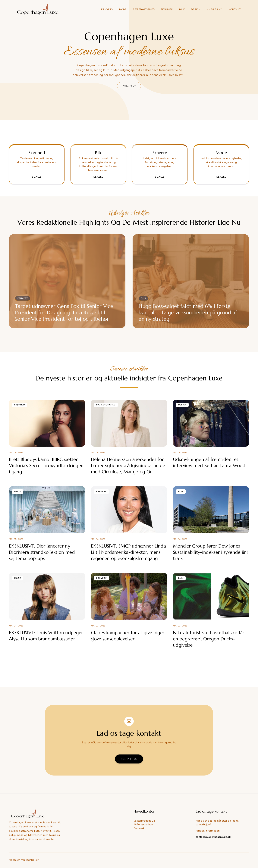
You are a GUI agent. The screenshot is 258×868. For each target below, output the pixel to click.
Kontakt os (129, 759)
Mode (123, 9)
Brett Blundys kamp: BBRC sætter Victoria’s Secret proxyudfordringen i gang (46, 466)
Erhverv (107, 9)
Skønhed (167, 9)
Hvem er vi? (215, 9)
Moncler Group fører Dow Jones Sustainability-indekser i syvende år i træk (211, 552)
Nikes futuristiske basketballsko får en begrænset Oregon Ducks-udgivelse (209, 639)
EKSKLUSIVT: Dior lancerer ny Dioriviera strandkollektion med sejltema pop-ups (42, 552)
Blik (182, 9)
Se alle (37, 177)
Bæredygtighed (144, 9)
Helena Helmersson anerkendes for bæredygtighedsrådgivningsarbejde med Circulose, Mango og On (128, 466)
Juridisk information (208, 831)
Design (196, 9)
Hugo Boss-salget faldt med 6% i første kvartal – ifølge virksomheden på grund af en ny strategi (188, 313)
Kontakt (235, 9)
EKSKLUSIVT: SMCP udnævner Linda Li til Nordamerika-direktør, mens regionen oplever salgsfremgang (128, 552)
